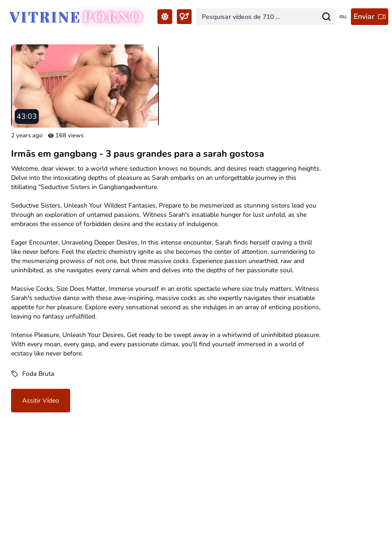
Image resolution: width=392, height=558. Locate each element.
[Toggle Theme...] (165, 17)
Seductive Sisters (36, 205)
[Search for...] (326, 17)
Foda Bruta (38, 374)
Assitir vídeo (41, 401)
